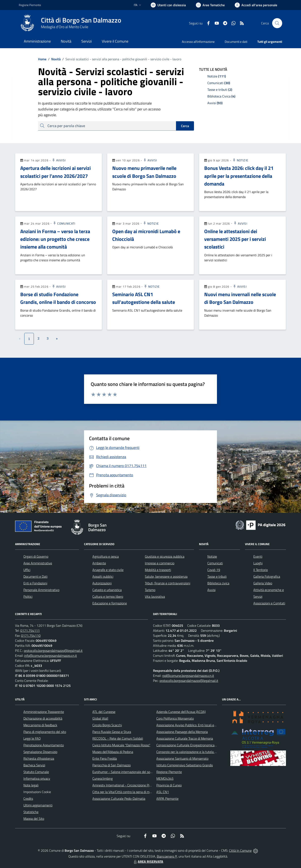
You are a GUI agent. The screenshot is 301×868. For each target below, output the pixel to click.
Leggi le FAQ (32, 738)
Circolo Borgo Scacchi (107, 725)
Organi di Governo (36, 556)
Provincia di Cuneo (169, 785)
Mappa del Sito (34, 819)
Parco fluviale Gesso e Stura (112, 732)
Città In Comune (240, 850)
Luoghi (258, 563)
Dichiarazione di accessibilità (43, 718)
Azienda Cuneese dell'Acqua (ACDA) (181, 712)
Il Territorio (261, 570)
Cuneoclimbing (103, 778)
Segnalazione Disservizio (40, 752)
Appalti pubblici (103, 576)
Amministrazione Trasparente (44, 712)
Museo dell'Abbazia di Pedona (113, 752)
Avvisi (59, 160)
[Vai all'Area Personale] (256, 5)
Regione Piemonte (169, 772)
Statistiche (31, 812)
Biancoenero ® (167, 856)
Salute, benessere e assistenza (166, 576)
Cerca (185, 126)
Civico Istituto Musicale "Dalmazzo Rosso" (121, 745)
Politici (28, 596)
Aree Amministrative (38, 563)
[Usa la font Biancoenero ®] (168, 5)
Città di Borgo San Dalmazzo (81, 20)
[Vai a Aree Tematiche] (210, 5)
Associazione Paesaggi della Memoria (182, 732)
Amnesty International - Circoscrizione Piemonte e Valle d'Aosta (137, 785)
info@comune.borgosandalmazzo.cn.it (51, 656)
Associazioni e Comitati (269, 603)
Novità (54, 59)
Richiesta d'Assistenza (39, 758)
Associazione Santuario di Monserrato (182, 758)
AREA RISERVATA (148, 862)
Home (42, 59)
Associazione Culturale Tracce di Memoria (185, 738)
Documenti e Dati (35, 576)
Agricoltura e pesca (106, 556)
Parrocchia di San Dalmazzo (112, 765)
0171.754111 (30, 630)
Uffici (27, 570)
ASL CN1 (163, 792)
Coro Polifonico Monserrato (175, 718)
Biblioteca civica (218, 583)
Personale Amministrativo (41, 590)
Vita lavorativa (155, 596)
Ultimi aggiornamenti (38, 805)
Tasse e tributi (217, 576)
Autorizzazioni (102, 583)
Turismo (150, 590)
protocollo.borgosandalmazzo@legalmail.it (53, 651)
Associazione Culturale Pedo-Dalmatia (119, 799)
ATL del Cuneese (104, 712)
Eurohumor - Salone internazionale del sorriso (124, 772)
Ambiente (99, 563)
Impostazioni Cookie (37, 792)
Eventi (258, 556)
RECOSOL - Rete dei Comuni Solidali (118, 738)
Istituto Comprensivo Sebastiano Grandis (185, 765)
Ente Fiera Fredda (105, 758)
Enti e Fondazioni (35, 583)
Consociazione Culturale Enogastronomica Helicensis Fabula (198, 745)
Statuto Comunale (36, 772)
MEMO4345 (165, 778)
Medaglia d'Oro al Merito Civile (65, 27)
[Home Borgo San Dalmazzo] (70, 23)
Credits (28, 799)
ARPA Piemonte (167, 799)
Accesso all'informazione (198, 42)
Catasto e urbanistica (107, 590)
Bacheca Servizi (34, 765)
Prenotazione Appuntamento (44, 745)
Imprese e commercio (160, 563)
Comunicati (64, 223)
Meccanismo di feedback (40, 725)
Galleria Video (263, 583)
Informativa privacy (37, 778)
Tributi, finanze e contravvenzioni (168, 583)
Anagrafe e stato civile (108, 570)
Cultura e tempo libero (108, 596)
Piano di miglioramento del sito (45, 732)
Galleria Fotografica (267, 576)
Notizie (240, 160)
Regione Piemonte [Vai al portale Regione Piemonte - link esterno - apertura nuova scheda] (30, 5)
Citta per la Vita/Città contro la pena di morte (124, 792)
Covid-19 (214, 570)
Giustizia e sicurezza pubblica (165, 556)
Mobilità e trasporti (158, 570)
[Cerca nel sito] (277, 23)
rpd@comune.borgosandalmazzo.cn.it (188, 676)
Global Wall (100, 718)
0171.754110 (31, 636)
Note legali (31, 785)
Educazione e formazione (110, 603)
